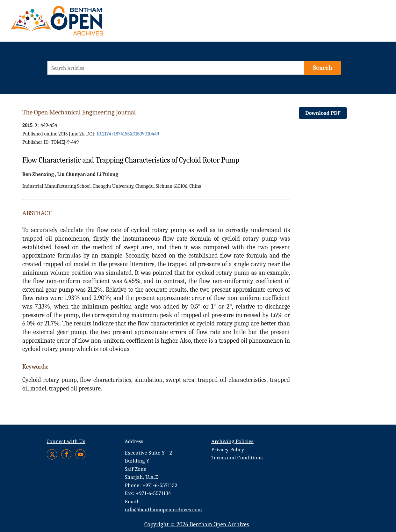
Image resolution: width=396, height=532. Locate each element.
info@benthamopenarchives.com (164, 510)
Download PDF (323, 113)
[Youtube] (80, 454)
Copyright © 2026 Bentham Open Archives (197, 525)
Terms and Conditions (237, 458)
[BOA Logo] (76, 23)
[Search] (323, 68)
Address (134, 441)
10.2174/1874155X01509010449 (128, 134)
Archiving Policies (232, 441)
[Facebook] (66, 454)
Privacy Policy (228, 450)
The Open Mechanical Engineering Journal (79, 112)
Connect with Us (66, 441)
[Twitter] (52, 454)
